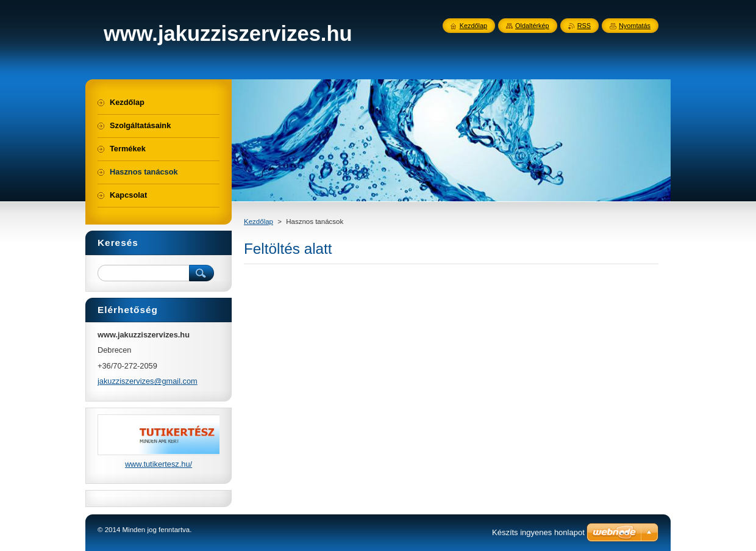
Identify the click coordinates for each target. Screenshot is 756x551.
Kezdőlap (259, 221)
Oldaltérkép (532, 26)
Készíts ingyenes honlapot (538, 532)
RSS (584, 26)
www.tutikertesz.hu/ (159, 464)
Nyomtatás (635, 26)
